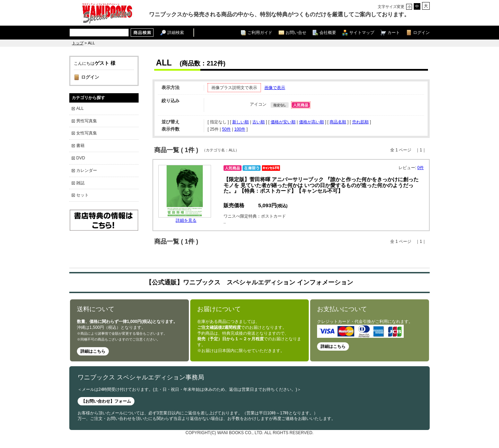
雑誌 (80, 183)
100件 (240, 129)
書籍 (80, 146)
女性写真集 (87, 133)
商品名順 (338, 122)
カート (394, 32)
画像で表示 (275, 88)
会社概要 (328, 32)
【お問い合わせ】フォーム (106, 401)
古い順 (259, 122)
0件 (421, 168)
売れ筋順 (360, 122)
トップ (78, 43)
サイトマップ (362, 32)
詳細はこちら (93, 351)
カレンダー (87, 170)
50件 (226, 129)
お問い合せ (296, 32)
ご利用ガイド (260, 32)
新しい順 (240, 122)
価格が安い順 (283, 122)
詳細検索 (176, 32)
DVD (81, 158)
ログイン (421, 32)
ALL (80, 108)
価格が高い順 (312, 122)
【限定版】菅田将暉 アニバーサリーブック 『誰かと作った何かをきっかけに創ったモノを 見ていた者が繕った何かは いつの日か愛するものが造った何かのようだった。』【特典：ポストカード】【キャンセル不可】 (321, 185)
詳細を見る (186, 220)
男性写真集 (87, 121)
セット (82, 195)
